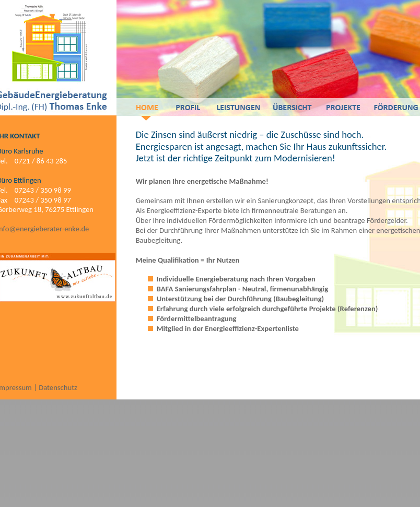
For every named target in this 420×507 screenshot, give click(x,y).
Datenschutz (58, 387)
